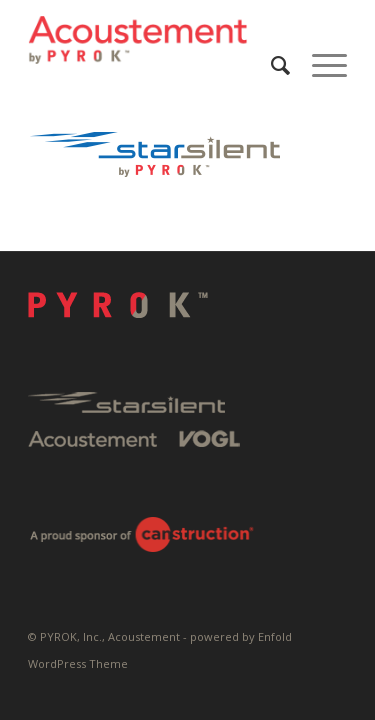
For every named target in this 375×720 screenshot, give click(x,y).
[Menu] (319, 65)
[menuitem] (271, 65)
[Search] (271, 65)
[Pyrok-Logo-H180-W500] (155, 40)
